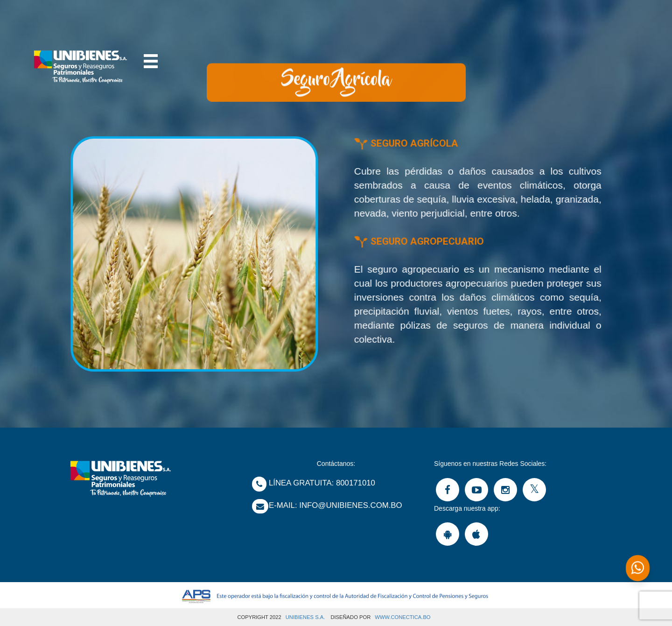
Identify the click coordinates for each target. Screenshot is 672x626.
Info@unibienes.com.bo (350, 505)
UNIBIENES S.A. (305, 617)
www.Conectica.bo (402, 617)
